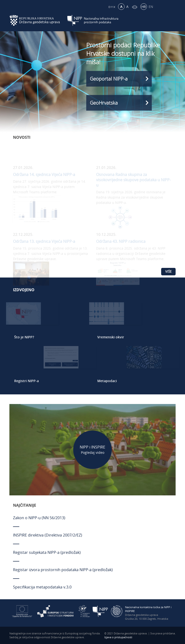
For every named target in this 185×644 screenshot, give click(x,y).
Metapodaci (107, 381)
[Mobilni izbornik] (171, 20)
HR (144, 7)
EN (151, 7)
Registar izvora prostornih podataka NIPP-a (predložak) (63, 570)
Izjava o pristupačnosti (118, 637)
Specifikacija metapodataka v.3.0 (42, 587)
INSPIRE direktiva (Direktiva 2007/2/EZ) (48, 535)
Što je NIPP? (24, 337)
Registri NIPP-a (26, 381)
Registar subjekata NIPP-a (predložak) (47, 552)
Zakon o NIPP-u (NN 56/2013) (39, 518)
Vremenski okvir (111, 337)
